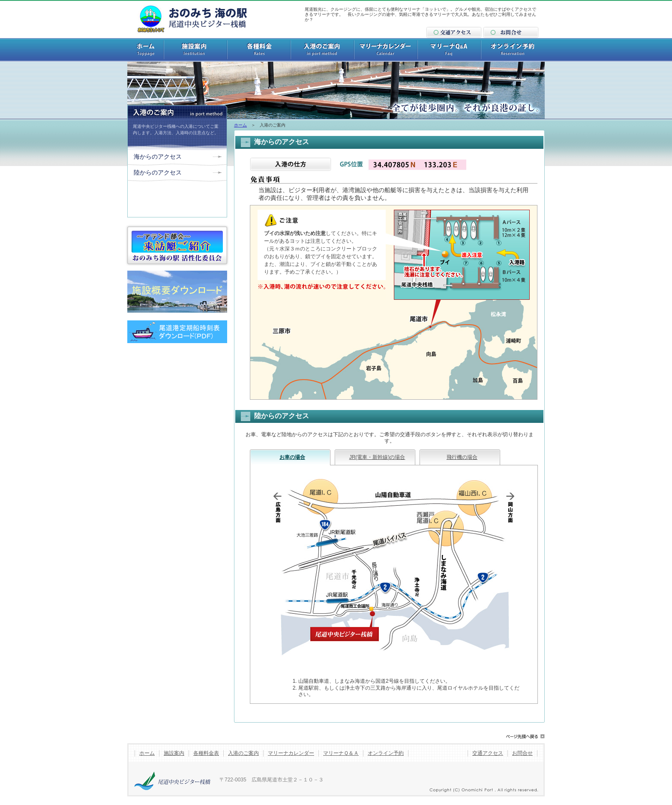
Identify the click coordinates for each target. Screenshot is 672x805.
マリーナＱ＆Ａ (341, 753)
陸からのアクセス (158, 172)
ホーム (240, 125)
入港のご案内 (243, 753)
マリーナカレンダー (291, 753)
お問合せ (522, 753)
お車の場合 (292, 457)
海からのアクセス (158, 157)
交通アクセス (488, 753)
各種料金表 (206, 753)
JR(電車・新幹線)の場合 (377, 457)
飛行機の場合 (462, 457)
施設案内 (174, 753)
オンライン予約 (386, 753)
